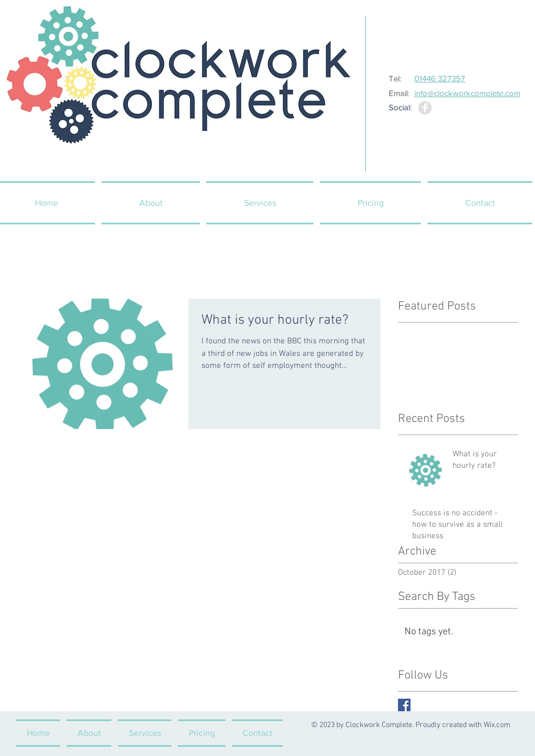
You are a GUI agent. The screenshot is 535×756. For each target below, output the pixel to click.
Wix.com (497, 725)
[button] (260, 203)
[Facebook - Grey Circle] (425, 108)
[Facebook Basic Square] (404, 705)
